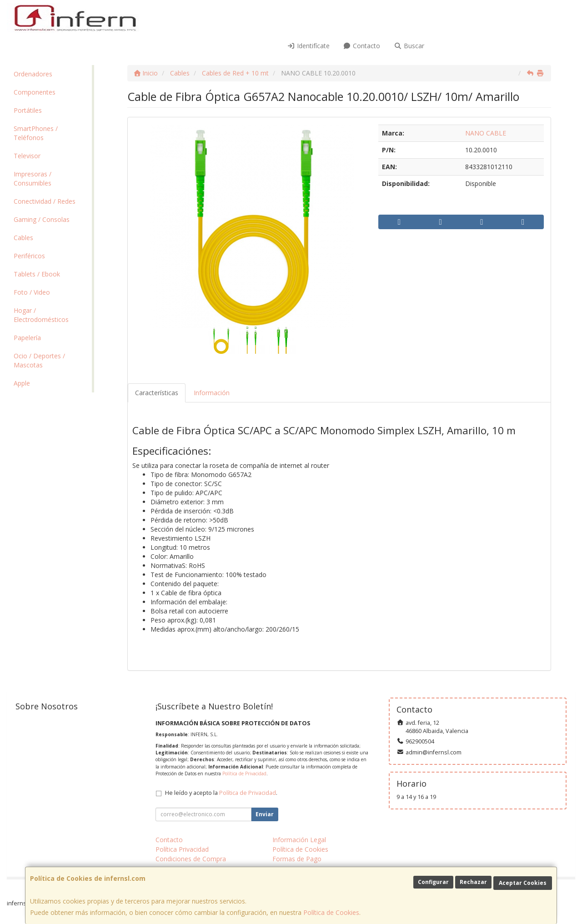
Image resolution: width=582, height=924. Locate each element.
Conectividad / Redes (45, 201)
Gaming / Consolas (42, 219)
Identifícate (308, 46)
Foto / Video (32, 292)
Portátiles (28, 110)
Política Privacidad (182, 849)
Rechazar (473, 882)
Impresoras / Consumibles (33, 178)
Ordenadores (33, 74)
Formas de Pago (297, 859)
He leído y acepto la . (221, 793)
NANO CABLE (486, 133)
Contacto (362, 46)
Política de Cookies (331, 912)
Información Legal (299, 840)
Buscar (409, 46)
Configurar (433, 882)
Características (157, 393)
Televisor (27, 156)
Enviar (265, 814)
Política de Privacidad (244, 773)
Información (212, 393)
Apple (22, 383)
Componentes (35, 92)
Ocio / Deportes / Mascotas (39, 360)
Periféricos (29, 256)
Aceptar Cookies (523, 883)
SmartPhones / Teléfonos (36, 133)
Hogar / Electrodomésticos (41, 315)
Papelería (27, 338)
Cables (23, 238)
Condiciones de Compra (191, 859)
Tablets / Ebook (37, 274)
